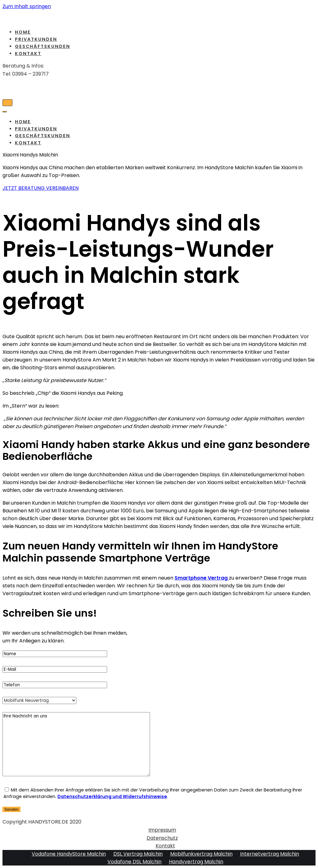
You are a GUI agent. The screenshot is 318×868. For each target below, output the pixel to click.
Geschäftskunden (43, 46)
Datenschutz (162, 838)
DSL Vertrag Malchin (138, 854)
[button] (41, 188)
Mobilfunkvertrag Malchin (201, 854)
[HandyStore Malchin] (159, 17)
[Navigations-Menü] (7, 103)
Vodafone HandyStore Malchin (69, 854)
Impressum (162, 830)
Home (23, 32)
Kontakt (28, 54)
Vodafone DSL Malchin (134, 862)
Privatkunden (36, 39)
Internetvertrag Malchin (270, 854)
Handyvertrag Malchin (196, 862)
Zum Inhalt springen (27, 6)
